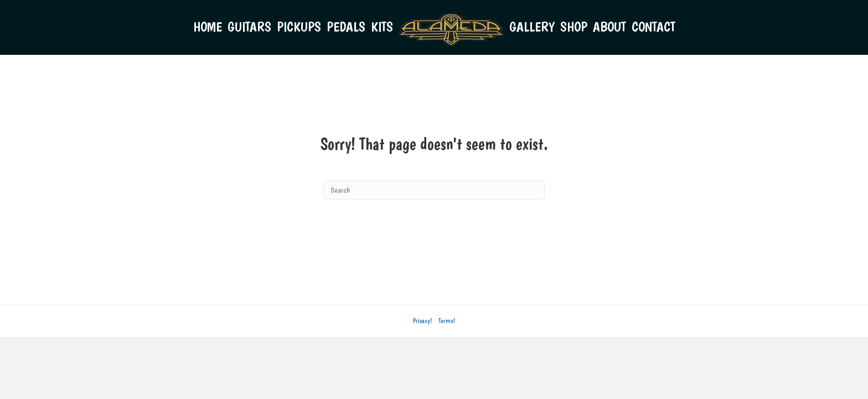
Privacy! (422, 321)
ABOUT (609, 27)
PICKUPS (299, 27)
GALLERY (532, 27)
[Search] (434, 190)
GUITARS (249, 27)
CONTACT (653, 27)
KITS (382, 27)
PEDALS (346, 27)
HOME (208, 27)
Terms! (447, 321)
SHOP (574, 27)
